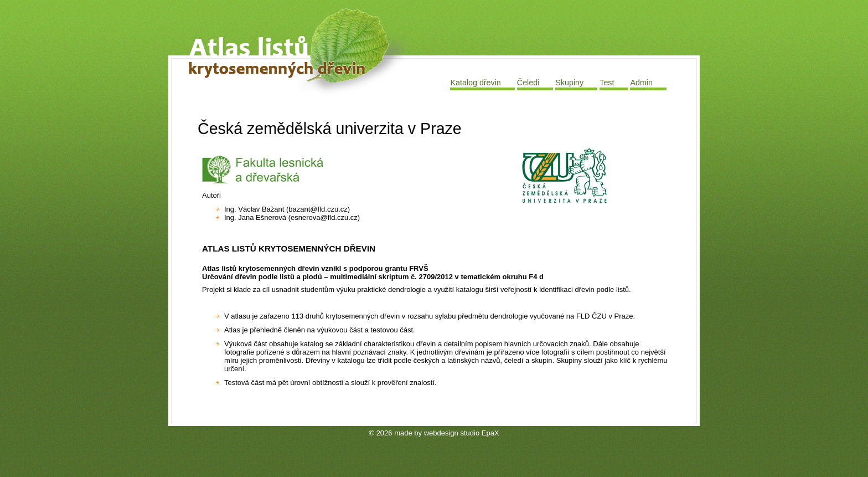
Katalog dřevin (475, 83)
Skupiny (569, 83)
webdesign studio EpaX (462, 433)
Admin (641, 83)
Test (607, 83)
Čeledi (528, 83)
